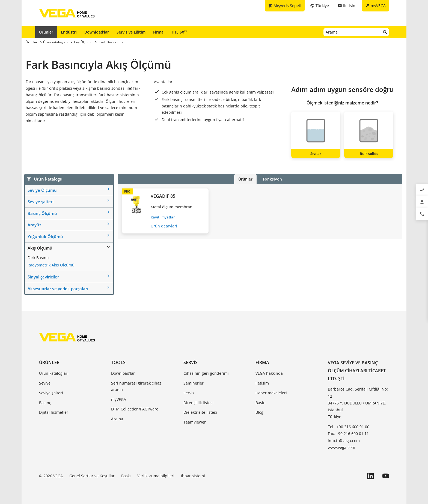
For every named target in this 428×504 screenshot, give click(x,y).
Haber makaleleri (271, 393)
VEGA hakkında (269, 373)
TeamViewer (195, 422)
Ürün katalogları (54, 373)
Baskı (126, 476)
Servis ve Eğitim (131, 32)
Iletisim (262, 383)
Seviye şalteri (41, 202)
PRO (127, 191)
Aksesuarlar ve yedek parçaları (58, 289)
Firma (158, 32)
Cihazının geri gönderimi (206, 373)
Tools (118, 362)
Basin (261, 403)
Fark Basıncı (38, 258)
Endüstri (69, 32)
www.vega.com (341, 447)
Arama (117, 419)
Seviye (45, 383)
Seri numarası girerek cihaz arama (136, 386)
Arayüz (34, 225)
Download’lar (97, 32)
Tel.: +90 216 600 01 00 (349, 427)
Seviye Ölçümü (42, 190)
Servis (191, 362)
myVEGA (119, 399)
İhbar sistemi (193, 476)
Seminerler (194, 383)
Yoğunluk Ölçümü (45, 236)
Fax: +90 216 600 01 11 (348, 433)
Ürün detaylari (164, 226)
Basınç (45, 403)
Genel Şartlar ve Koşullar (92, 476)
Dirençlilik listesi (198, 403)
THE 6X (179, 32)
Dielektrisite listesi (200, 412)
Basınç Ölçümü (42, 213)
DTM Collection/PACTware (135, 409)
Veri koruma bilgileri (156, 476)
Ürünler (46, 32)
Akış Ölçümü (40, 248)
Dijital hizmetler (54, 412)
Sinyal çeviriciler (43, 277)
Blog (259, 412)
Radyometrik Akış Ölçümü (51, 265)
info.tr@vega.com (344, 441)
